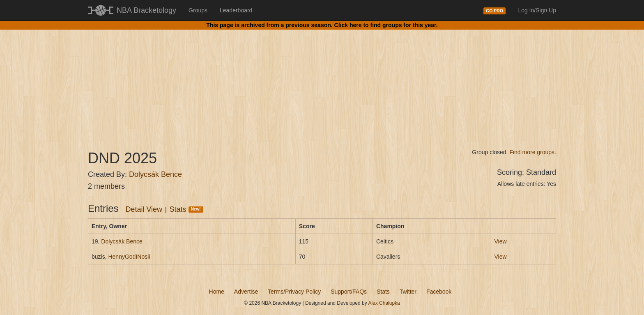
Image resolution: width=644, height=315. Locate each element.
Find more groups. (533, 152)
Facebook (439, 292)
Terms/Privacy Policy (294, 292)
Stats (186, 209)
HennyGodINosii (129, 257)
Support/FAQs (349, 292)
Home (217, 292)
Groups (198, 10)
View (501, 241)
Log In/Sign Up (537, 10)
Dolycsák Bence (155, 174)
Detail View (144, 209)
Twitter (408, 292)
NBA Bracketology (146, 10)
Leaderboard (236, 10)
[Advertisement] (322, 82)
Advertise (246, 292)
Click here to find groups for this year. (386, 25)
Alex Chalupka (384, 303)
